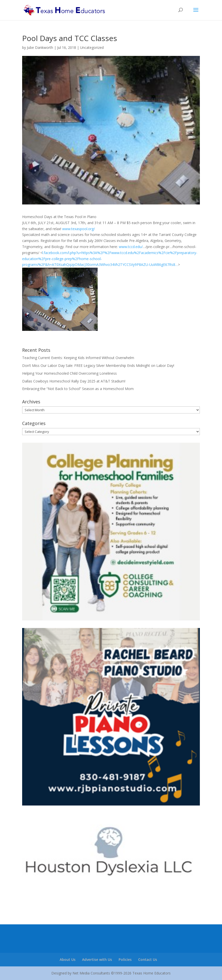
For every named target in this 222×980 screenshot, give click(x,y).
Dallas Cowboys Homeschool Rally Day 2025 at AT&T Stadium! (74, 381)
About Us (68, 959)
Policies (125, 959)
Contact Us (148, 959)
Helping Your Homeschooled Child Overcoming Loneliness (69, 373)
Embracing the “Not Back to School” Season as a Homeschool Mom (78, 389)
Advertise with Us (97, 959)
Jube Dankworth (40, 47)
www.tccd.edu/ (131, 247)
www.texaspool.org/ (79, 229)
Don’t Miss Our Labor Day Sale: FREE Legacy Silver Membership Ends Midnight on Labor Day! (98, 365)
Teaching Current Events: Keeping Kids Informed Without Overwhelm (78, 358)
